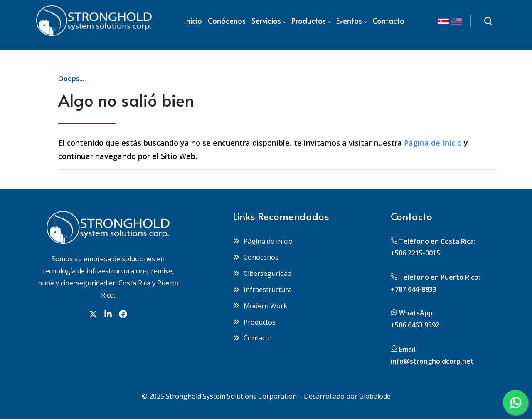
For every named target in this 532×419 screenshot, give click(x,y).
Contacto (252, 338)
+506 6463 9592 (415, 325)
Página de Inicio (433, 143)
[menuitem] (193, 21)
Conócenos (256, 257)
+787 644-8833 (414, 289)
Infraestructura (262, 290)
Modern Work (260, 306)
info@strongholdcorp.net (432, 361)
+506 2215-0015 (415, 253)
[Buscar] (488, 21)
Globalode (375, 396)
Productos (254, 322)
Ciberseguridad (262, 273)
